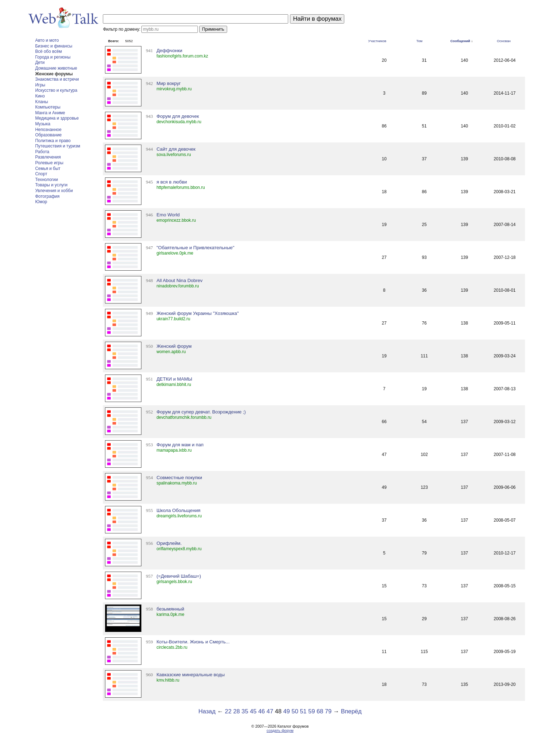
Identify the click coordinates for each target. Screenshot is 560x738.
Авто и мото (47, 40)
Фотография (47, 196)
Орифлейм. (169, 543)
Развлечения (48, 157)
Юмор (41, 202)
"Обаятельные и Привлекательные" (195, 248)
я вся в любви (172, 182)
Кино (40, 96)
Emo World (168, 215)
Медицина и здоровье (57, 118)
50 (295, 711)
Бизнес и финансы (54, 46)
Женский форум (174, 346)
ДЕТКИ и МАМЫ (174, 379)
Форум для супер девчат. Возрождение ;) (201, 412)
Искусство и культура (56, 90)
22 (228, 711)
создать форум (280, 731)
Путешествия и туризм (57, 146)
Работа (42, 152)
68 (320, 711)
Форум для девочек (178, 116)
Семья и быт (48, 169)
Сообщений (460, 41)
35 (245, 711)
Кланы (41, 102)
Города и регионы (53, 57)
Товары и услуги (51, 185)
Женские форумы (54, 74)
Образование (48, 135)
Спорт (41, 174)
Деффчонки (169, 51)
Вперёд (351, 711)
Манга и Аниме (50, 113)
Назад (207, 711)
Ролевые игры (49, 163)
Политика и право (53, 141)
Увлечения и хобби (54, 191)
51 (303, 711)
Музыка (42, 124)
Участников (377, 41)
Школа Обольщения (178, 510)
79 (328, 711)
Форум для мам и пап (180, 445)
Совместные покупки (179, 478)
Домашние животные (56, 68)
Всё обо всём (48, 51)
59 (312, 711)
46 (262, 711)
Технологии (46, 180)
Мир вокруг (169, 83)
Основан (504, 41)
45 (253, 711)
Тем (419, 41)
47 (270, 711)
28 (237, 711)
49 (287, 711)
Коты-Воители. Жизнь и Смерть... (193, 642)
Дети (40, 62)
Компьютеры (48, 107)
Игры (40, 85)
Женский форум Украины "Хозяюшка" (197, 313)
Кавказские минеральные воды (191, 675)
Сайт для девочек (176, 149)
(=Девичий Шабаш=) (179, 576)
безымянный (170, 609)
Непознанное (48, 130)
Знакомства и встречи (57, 79)
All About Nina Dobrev (179, 280)
